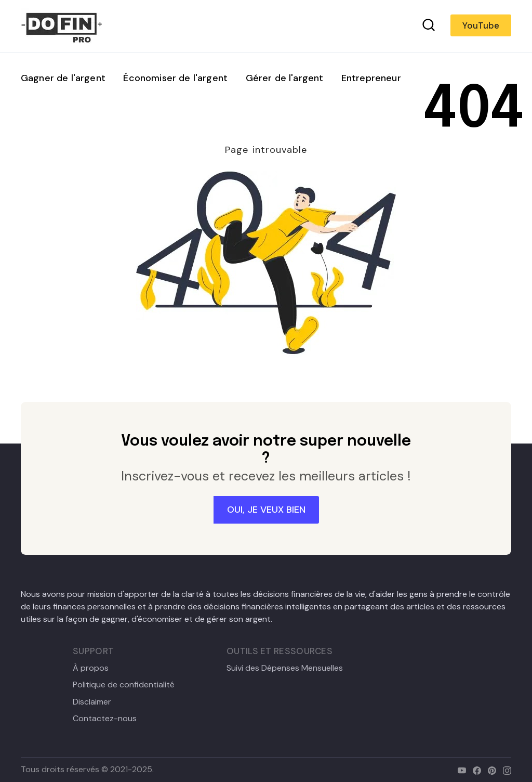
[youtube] (460, 769)
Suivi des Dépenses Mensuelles (285, 668)
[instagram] (505, 769)
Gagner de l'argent (63, 78)
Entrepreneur (371, 78)
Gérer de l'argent (285, 78)
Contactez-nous (105, 719)
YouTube (481, 25)
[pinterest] (490, 769)
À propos (91, 668)
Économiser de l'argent (175, 78)
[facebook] (475, 769)
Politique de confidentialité (124, 685)
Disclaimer (92, 702)
